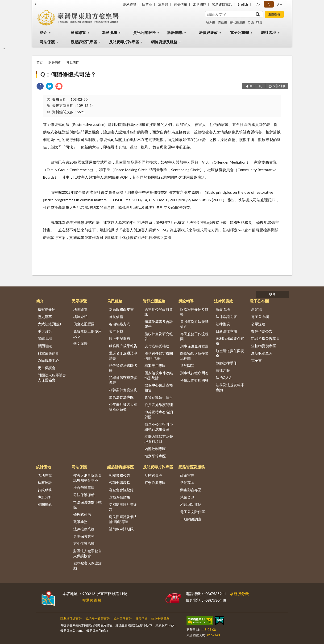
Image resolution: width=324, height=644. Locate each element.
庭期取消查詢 (262, 353)
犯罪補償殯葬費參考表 (123, 380)
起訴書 (210, 22)
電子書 (256, 360)
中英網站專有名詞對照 (159, 414)
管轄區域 (45, 338)
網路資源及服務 (164, 42)
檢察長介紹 (47, 309)
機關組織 (45, 346)
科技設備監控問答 (194, 380)
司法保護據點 (84, 495)
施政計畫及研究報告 (159, 336)
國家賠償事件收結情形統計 (159, 375)
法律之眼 (223, 370)
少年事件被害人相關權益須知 (123, 407)
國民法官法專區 (121, 397)
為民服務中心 (48, 360)
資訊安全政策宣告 (98, 619)
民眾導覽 (78, 32)
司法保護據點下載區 (87, 505)
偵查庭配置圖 (84, 324)
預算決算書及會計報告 (159, 324)
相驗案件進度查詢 (123, 390)
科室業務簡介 (48, 353)
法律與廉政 (208, 32)
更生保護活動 (84, 543)
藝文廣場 (80, 343)
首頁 (40, 62)
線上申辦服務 (120, 338)
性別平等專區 (155, 456)
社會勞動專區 (84, 487)
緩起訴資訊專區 (84, 42)
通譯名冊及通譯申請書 (123, 356)
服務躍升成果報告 (123, 346)
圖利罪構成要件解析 (230, 341)
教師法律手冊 (226, 363)
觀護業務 (80, 522)
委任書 (222, 22)
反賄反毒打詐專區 (124, 42)
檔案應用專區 (155, 366)
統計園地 (269, 32)
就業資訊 (187, 497)
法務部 (163, 4)
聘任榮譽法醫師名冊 (123, 368)
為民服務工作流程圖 (194, 336)
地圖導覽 (80, 309)
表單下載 (116, 331)
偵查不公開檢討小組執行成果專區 (159, 427)
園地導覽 (45, 475)
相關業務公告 (120, 475)
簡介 (43, 32)
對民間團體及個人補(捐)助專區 (123, 519)
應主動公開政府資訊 (159, 312)
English (243, 4)
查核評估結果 (120, 497)
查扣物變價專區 (264, 346)
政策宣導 (187, 475)
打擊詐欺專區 (155, 483)
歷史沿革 (45, 317)
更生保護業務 (84, 536)
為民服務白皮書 (121, 309)
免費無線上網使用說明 (87, 334)
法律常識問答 (226, 317)
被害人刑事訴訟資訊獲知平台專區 (87, 478)
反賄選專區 (153, 475)
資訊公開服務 (144, 32)
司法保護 (47, 42)
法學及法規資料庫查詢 (230, 387)
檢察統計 (45, 483)
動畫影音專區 (191, 490)
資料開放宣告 (123, 619)
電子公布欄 (239, 32)
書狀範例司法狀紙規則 (194, 324)
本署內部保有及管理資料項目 (159, 439)
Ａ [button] (269, 4)
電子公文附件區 (193, 512)
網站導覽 (130, 4)
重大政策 (45, 331)
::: (36, 4)
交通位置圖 (92, 600)
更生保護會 (47, 368)
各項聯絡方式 (120, 324)
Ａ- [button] (258, 4)
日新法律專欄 (226, 331)
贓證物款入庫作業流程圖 (194, 356)
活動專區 (187, 483)
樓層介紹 (80, 317)
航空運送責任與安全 (230, 353)
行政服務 (45, 490)
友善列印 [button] (279, 86)
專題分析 (45, 497)
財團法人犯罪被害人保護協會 (52, 377)
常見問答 (199, 4)
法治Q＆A (224, 378)
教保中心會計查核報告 (159, 388)
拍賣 (259, 22)
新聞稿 (256, 309)
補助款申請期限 (121, 529)
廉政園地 (223, 309)
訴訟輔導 (175, 32)
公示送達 (258, 324)
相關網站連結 (191, 504)
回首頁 (147, 4)
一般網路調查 (191, 519)
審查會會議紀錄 (121, 490)
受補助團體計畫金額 (123, 507)
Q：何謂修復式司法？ (68, 74)
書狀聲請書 (237, 22)
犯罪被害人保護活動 (87, 566)
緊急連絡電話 (222, 4)
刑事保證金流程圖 (194, 346)
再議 (251, 22)
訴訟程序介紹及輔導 (194, 312)
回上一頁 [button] (256, 86)
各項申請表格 (120, 483)
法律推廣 (223, 324)
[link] (40, 87)
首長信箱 (180, 4)
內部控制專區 (155, 449)
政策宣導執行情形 (159, 397)
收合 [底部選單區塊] (272, 294)
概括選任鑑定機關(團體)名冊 (159, 356)
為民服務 (109, 32)
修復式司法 (82, 514)
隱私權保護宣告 (71, 619)
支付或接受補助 (157, 346)
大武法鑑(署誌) (49, 324)
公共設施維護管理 (159, 405)
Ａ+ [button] (279, 4)
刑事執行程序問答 (194, 373)
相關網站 (45, 504)
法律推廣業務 (84, 529)
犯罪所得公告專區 (265, 338)
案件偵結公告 (262, 331)
